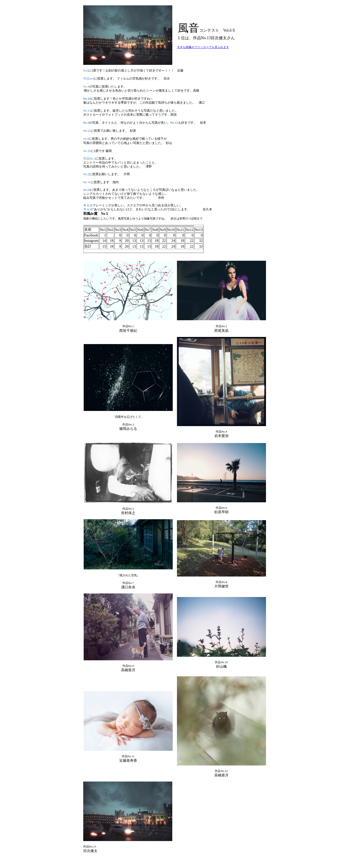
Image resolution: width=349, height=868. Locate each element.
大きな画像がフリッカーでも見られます (203, 47)
